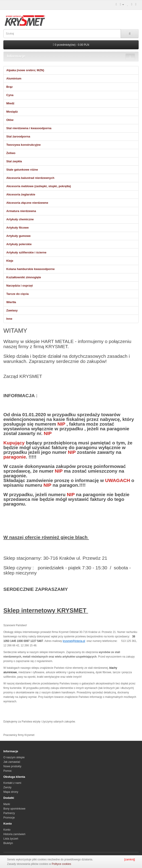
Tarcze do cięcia (17, 294)
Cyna (10, 95)
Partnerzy (9, 813)
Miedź (10, 103)
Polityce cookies (61, 864)
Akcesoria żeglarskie (21, 194)
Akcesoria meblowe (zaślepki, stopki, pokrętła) (39, 186)
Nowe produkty (12, 766)
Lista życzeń (11, 839)
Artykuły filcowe (18, 228)
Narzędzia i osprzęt (20, 286)
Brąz (9, 87)
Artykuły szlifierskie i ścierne (26, 252)
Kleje (10, 261)
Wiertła (11, 302)
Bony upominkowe (14, 809)
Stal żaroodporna (18, 136)
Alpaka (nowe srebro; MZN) (25, 70)
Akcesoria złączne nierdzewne (27, 203)
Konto (7, 830)
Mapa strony (11, 792)
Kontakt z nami (12, 783)
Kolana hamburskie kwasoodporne (30, 269)
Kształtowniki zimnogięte (24, 277)
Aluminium (14, 78)
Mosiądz (12, 112)
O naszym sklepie (14, 757)
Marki (7, 804)
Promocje (9, 818)
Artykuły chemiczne (20, 219)
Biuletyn (8, 843)
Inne (9, 319)
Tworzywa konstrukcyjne (23, 145)
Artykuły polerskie (19, 244)
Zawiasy (12, 310)
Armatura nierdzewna (21, 211)
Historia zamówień (14, 834)
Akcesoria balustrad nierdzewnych (30, 178)
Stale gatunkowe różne (22, 170)
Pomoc (8, 771)
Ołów (10, 120)
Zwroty (7, 787)
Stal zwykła (14, 161)
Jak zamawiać (12, 762)
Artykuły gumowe (18, 236)
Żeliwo (11, 153)
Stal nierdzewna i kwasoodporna (29, 128)
